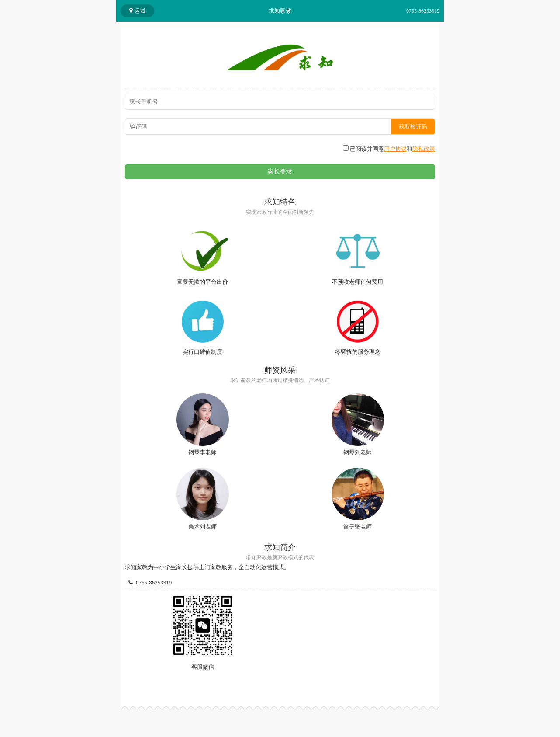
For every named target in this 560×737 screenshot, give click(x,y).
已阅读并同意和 (389, 149)
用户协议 (395, 149)
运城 (137, 11)
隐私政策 (424, 149)
